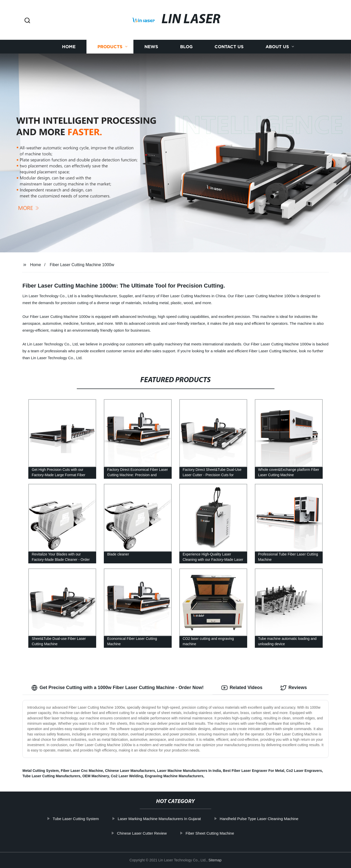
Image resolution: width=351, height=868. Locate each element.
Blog (186, 47)
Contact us (229, 47)
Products (110, 47)
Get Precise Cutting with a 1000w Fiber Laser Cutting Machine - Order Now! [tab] (117, 688)
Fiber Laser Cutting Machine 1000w (82, 265)
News (151, 47)
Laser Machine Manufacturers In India (189, 771)
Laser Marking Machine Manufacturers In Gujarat (159, 819)
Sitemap (215, 860)
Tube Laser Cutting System (76, 819)
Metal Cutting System (41, 771)
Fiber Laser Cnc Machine (82, 771)
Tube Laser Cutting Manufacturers (51, 776)
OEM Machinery (96, 776)
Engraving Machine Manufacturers (174, 776)
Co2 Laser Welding (127, 776)
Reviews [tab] (294, 688)
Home (69, 47)
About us (277, 47)
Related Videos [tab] (242, 688)
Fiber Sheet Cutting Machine (210, 833)
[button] (27, 21)
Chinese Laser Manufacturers (130, 771)
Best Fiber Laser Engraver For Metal (254, 771)
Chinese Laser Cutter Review (142, 833)
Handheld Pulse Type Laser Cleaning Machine (259, 819)
